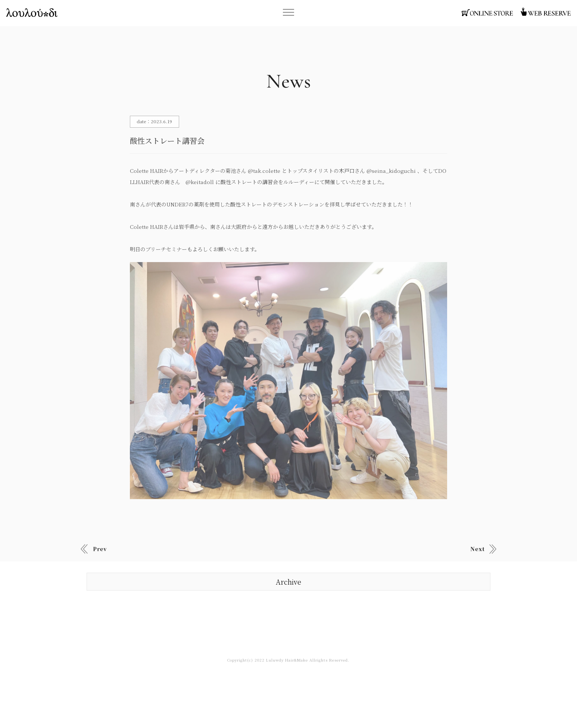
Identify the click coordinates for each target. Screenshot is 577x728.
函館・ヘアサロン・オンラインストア (487, 13)
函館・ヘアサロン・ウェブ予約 (545, 13)
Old (483, 549)
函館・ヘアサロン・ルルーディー (32, 13)
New (94, 549)
